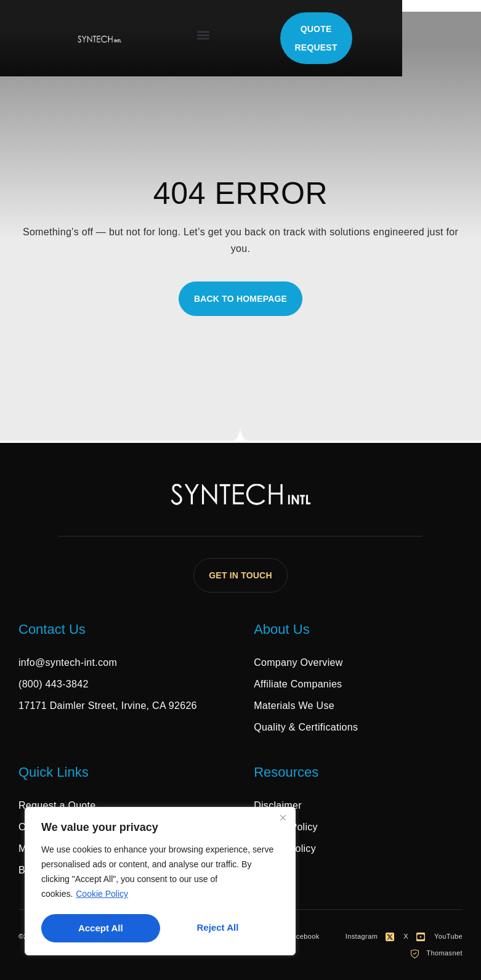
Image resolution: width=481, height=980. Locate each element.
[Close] (283, 820)
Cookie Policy (102, 897)
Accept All (220, 928)
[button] (243, 35)
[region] (160, 883)
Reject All (99, 928)
